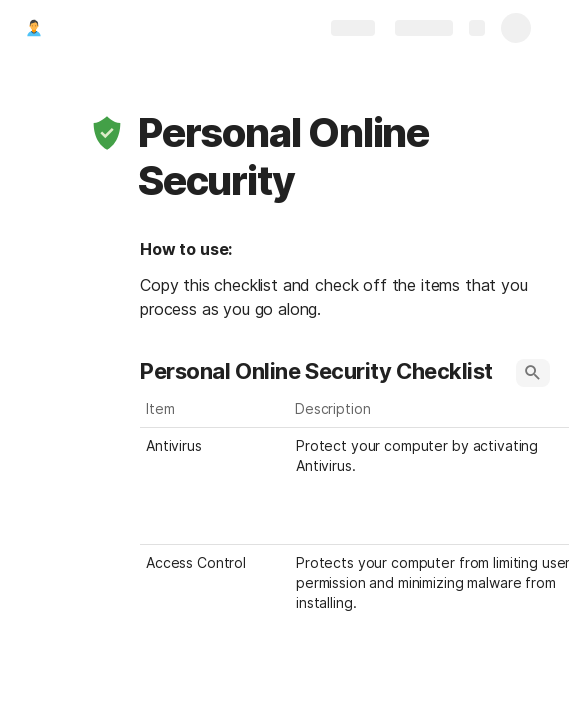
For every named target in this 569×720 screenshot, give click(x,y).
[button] (107, 133)
